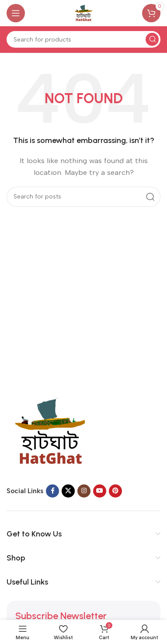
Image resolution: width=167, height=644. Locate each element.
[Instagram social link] (84, 491)
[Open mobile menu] (16, 13)
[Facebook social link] (52, 491)
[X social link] (68, 491)
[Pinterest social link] (115, 491)
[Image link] (50, 431)
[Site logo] (83, 13)
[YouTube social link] (100, 491)
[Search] (83, 39)
